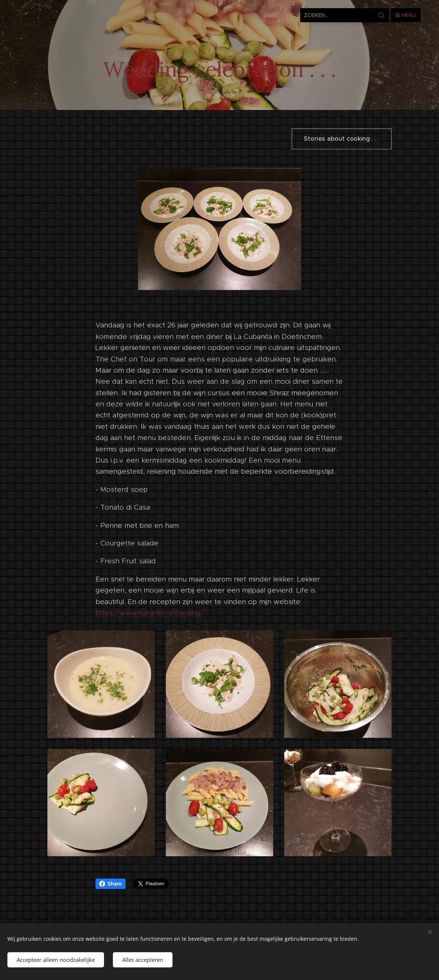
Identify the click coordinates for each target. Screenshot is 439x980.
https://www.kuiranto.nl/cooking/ (149, 613)
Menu (406, 15)
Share (110, 884)
